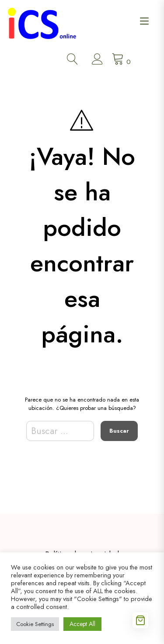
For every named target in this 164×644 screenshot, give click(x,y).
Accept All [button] (82, 624)
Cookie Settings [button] (35, 624)
